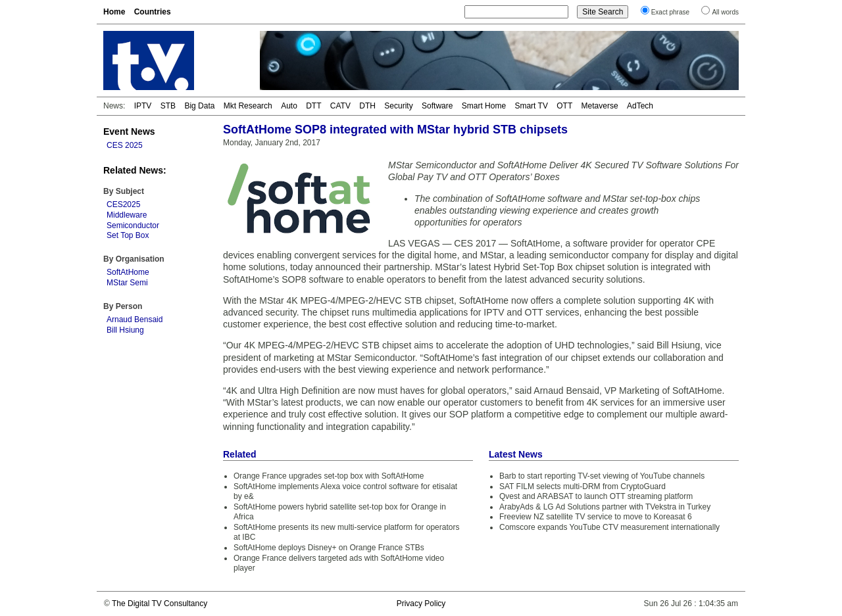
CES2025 (123, 204)
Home (114, 12)
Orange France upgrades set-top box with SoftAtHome (329, 476)
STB (168, 106)
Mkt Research (248, 106)
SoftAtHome (128, 272)
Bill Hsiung (125, 330)
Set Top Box (128, 235)
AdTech (640, 106)
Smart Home (484, 106)
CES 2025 (125, 145)
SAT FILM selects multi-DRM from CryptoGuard (582, 486)
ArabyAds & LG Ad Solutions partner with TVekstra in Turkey (605, 507)
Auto (289, 106)
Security (398, 106)
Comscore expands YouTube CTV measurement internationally (609, 527)
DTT (313, 106)
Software (437, 106)
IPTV (143, 106)
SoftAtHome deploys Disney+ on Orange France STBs (329, 548)
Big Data (199, 106)
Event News (129, 131)
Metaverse (600, 106)
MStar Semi (127, 283)
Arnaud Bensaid (135, 320)
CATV (340, 106)
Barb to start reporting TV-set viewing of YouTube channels (602, 476)
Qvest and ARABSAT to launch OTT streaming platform (596, 496)
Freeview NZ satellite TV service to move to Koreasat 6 (596, 517)
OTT (564, 106)
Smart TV (531, 106)
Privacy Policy (421, 604)
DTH (367, 106)
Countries (153, 12)
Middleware (127, 215)
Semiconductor (133, 225)
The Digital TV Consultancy (160, 604)
